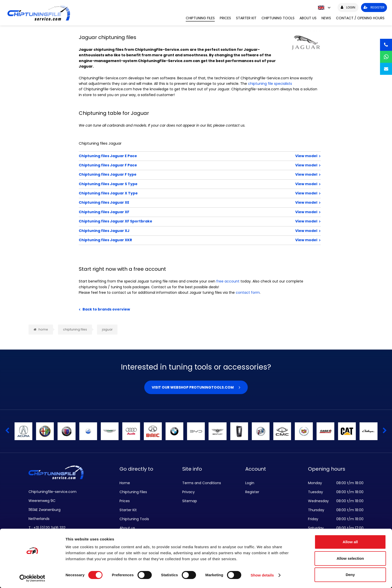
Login (250, 483)
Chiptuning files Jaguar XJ (183, 231)
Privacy (188, 492)
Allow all (350, 542)
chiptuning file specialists (270, 84)
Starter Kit (246, 18)
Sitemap (190, 501)
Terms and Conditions (202, 483)
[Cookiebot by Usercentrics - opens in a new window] (32, 578)
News (326, 18)
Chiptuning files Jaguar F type (183, 174)
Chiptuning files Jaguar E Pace (183, 156)
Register (252, 492)
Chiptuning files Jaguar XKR (183, 240)
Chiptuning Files (200, 18)
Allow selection (350, 558)
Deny (350, 575)
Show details (262, 575)
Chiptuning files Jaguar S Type (183, 184)
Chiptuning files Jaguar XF (183, 212)
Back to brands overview (106, 309)
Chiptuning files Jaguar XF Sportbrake (183, 221)
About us (308, 18)
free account (228, 281)
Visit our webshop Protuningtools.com (193, 387)
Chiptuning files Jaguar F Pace (183, 165)
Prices (225, 18)
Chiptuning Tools (278, 18)
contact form (248, 292)
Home (125, 483)
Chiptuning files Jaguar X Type (183, 193)
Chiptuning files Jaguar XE (183, 202)
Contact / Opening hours (360, 18)
